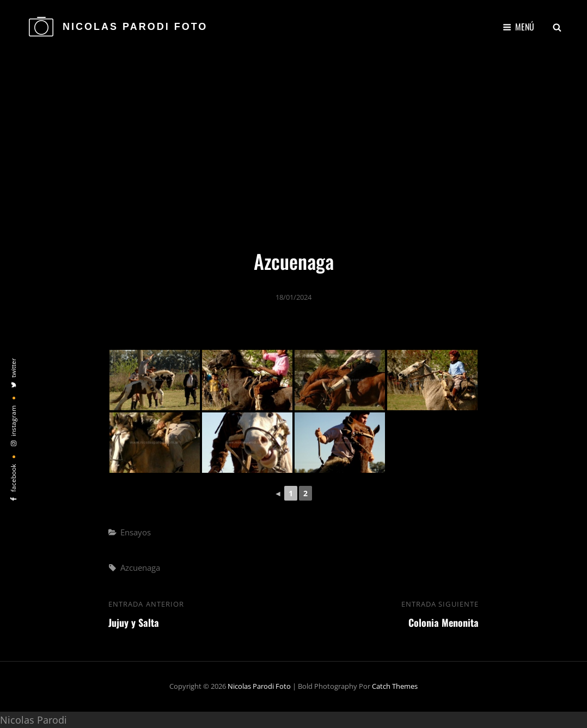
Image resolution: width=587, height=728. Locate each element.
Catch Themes (395, 686)
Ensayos (136, 532)
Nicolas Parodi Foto (135, 27)
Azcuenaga (140, 567)
